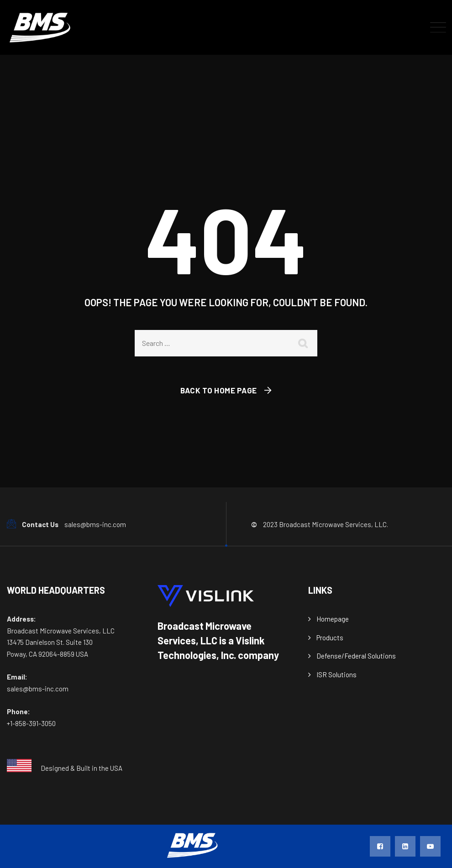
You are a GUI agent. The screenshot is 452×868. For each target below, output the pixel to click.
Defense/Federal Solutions (356, 656)
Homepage (333, 619)
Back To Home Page (219, 390)
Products (330, 638)
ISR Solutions (336, 675)
